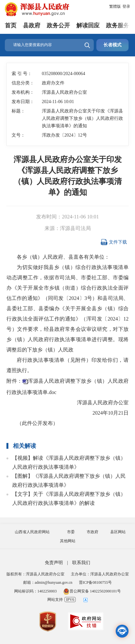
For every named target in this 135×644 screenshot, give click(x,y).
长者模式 (112, 45)
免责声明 (54, 563)
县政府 (32, 25)
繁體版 (115, 6)
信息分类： (23, 83)
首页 (11, 25)
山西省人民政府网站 (32, 532)
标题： (18, 111)
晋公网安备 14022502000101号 (92, 591)
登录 (126, 6)
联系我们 (81, 563)
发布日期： (23, 102)
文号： (18, 135)
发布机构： (23, 92)
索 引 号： (22, 74)
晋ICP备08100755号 (96, 582)
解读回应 (88, 25)
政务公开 (58, 25)
